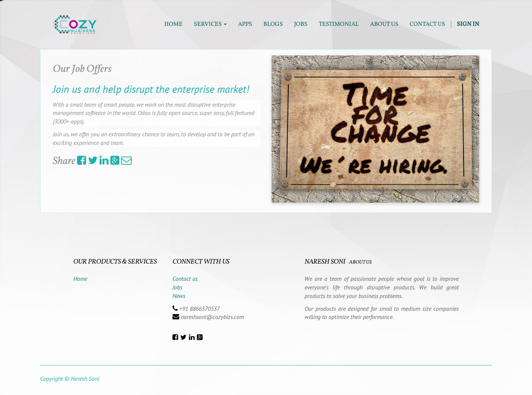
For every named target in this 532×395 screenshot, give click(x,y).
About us (360, 262)
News (179, 296)
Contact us (185, 279)
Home (80, 279)
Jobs (177, 287)
